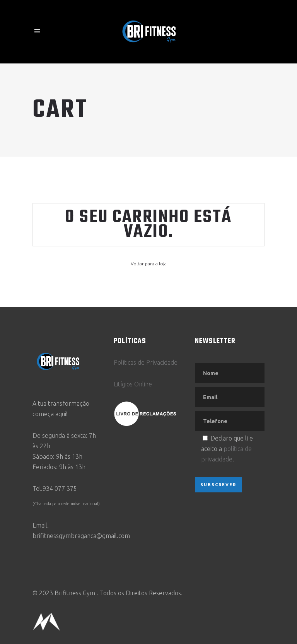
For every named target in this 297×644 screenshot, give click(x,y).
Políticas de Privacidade (146, 362)
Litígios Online (133, 384)
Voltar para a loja (149, 264)
